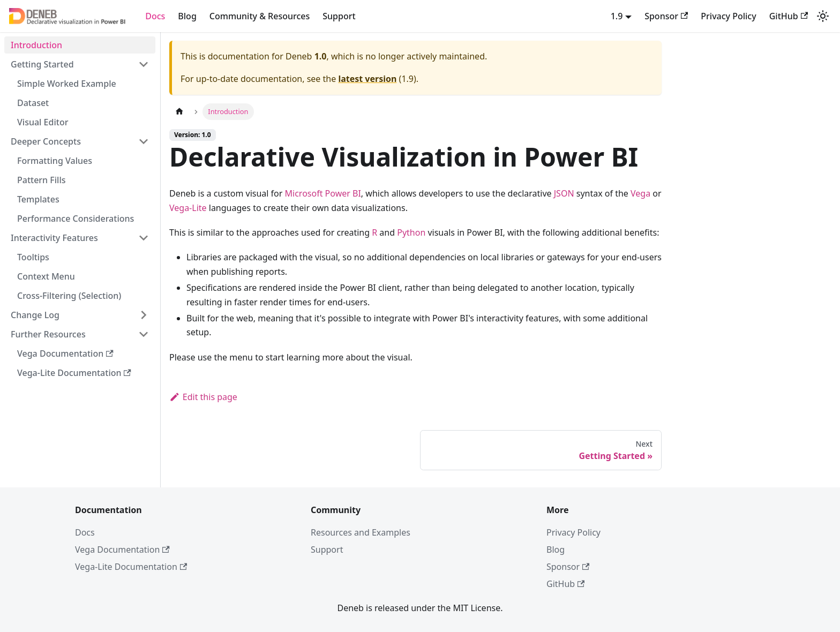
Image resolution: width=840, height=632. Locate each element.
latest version (367, 79)
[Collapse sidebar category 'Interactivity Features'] (144, 238)
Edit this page (203, 397)
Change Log (35, 315)
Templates (38, 199)
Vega (640, 193)
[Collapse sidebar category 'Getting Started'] (144, 64)
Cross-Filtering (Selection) (69, 296)
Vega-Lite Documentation (74, 373)
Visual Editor (43, 122)
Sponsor (666, 16)
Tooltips (33, 257)
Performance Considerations (76, 219)
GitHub (789, 16)
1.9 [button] (617, 16)
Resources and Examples (361, 532)
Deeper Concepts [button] (46, 141)
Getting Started (42, 64)
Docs (155, 16)
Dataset (33, 103)
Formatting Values (55, 161)
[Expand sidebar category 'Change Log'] (144, 315)
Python (411, 232)
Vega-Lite (188, 208)
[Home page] (179, 112)
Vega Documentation (65, 353)
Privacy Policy (728, 16)
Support (339, 16)
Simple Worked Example (67, 84)
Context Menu (46, 276)
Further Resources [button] (48, 334)
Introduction (36, 45)
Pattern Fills (42, 180)
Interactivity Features (54, 238)
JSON (564, 193)
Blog (187, 16)
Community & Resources (260, 16)
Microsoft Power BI (323, 193)
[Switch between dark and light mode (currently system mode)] (823, 16)
